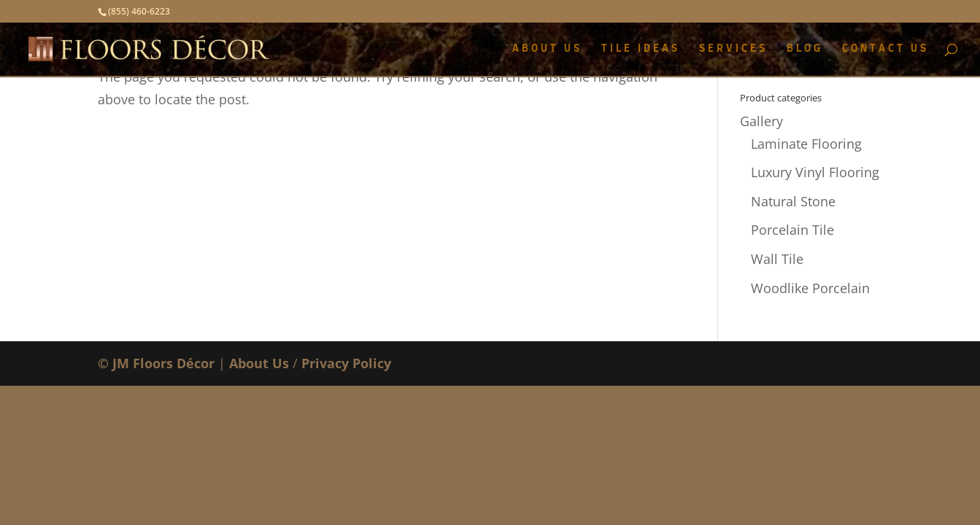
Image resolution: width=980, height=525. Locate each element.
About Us (259, 363)
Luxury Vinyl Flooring (815, 172)
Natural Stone (793, 201)
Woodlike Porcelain (810, 288)
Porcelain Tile (792, 230)
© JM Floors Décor (156, 363)
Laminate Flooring (806, 144)
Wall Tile (777, 259)
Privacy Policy (346, 363)
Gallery (761, 121)
